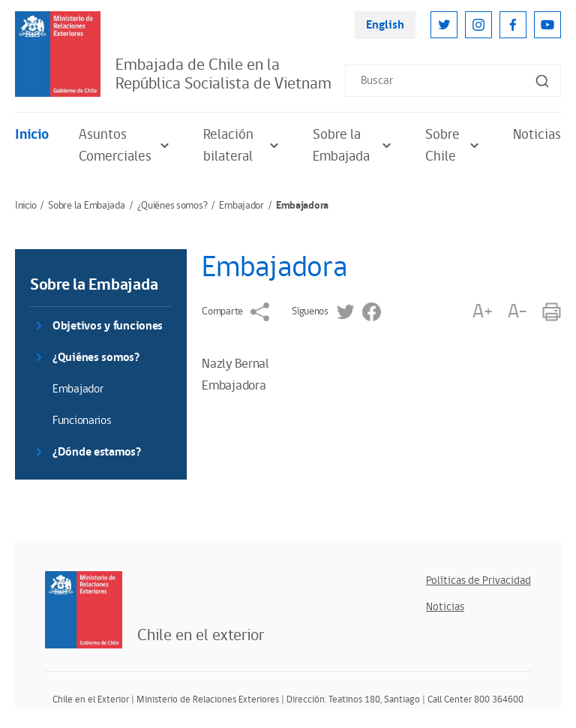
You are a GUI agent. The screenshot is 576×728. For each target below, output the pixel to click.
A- (517, 312)
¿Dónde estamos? (97, 452)
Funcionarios (82, 421)
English (385, 25)
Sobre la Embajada (354, 146)
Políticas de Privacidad (478, 581)
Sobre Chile (454, 146)
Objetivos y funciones (108, 326)
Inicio (32, 135)
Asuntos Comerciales (126, 146)
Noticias (537, 135)
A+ (482, 312)
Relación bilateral (243, 146)
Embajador (241, 206)
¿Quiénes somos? (172, 206)
